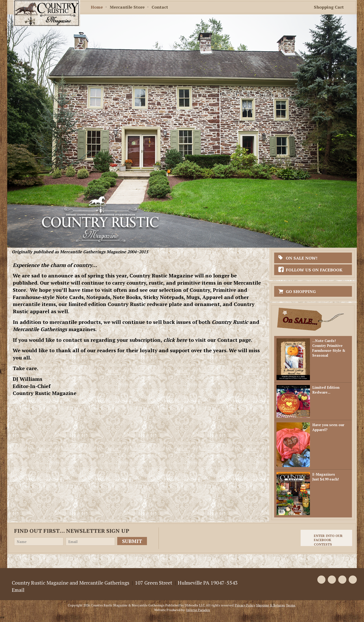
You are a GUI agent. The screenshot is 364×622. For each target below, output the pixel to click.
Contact (160, 7)
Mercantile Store (127, 7)
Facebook (321, 580)
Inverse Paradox (198, 610)
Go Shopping (301, 291)
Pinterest (342, 580)
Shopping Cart (329, 7)
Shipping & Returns (270, 605)
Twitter (332, 580)
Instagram (353, 580)
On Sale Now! (302, 258)
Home (97, 7)
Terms (291, 605)
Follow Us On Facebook (314, 270)
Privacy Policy (245, 605)
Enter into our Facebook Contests (328, 540)
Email (18, 590)
